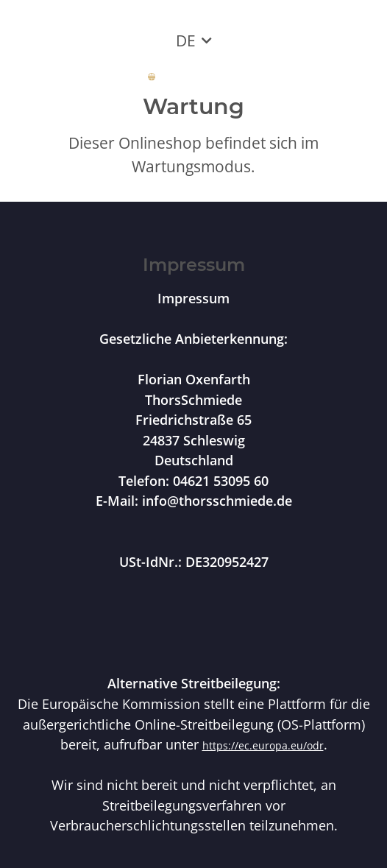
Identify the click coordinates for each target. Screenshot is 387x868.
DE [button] (186, 40)
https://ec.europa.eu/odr (263, 745)
